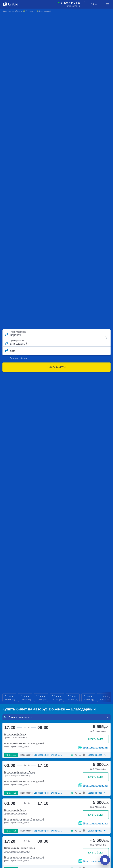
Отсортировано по (18, 717)
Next (110, 698)
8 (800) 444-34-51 (71, 3)
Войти (94, 4)
